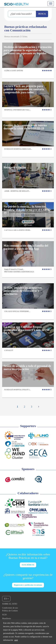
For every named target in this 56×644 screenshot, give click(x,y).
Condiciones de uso (10, 608)
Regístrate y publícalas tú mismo (28, 585)
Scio (4, 615)
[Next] (39, 407)
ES (6, 599)
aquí (16, 640)
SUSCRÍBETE (28, 565)
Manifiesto (7, 619)
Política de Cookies (10, 611)
